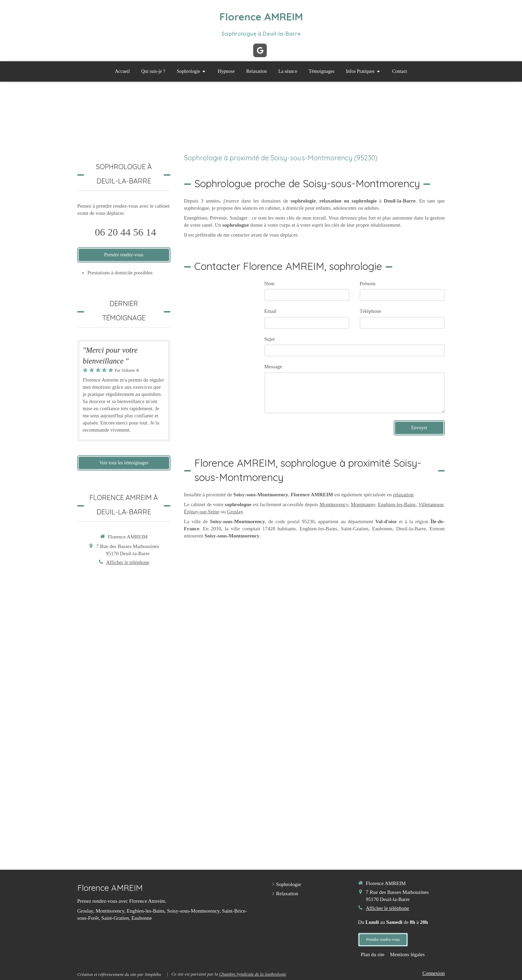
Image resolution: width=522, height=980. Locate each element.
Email (271, 311)
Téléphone (370, 311)
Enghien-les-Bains (397, 504)
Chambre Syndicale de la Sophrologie (253, 974)
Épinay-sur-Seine (202, 512)
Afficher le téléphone (128, 562)
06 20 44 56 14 (126, 232)
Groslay (235, 512)
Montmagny (363, 504)
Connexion (434, 973)
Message (273, 367)
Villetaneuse (431, 504)
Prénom (368, 284)
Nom (270, 284)
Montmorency (334, 504)
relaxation (403, 495)
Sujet (270, 339)
